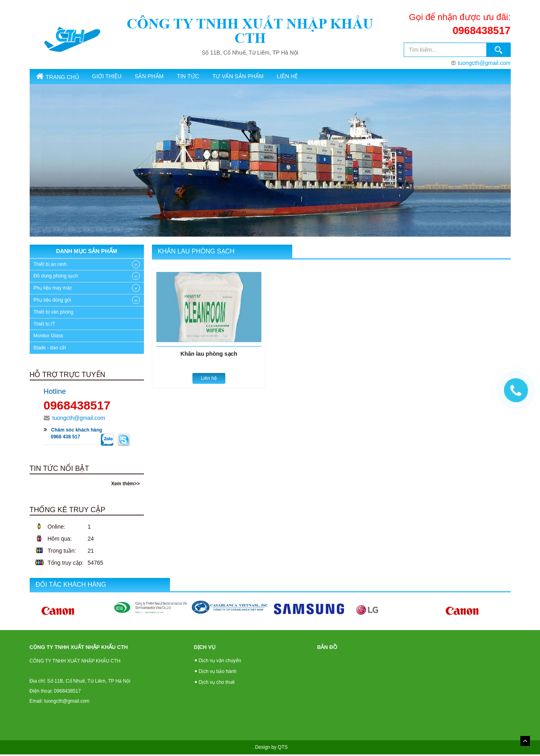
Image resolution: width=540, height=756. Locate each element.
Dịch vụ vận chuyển (220, 662)
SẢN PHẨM (169, 77)
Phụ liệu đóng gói (52, 302)
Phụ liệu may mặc (53, 290)
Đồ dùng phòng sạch (56, 278)
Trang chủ (62, 77)
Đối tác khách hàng (71, 586)
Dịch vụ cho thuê (217, 684)
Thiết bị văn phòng (54, 314)
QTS (283, 749)
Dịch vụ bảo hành (218, 673)
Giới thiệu (119, 77)
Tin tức (216, 77)
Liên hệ (330, 77)
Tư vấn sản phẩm (273, 77)
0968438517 (482, 30)
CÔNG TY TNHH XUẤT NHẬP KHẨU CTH (250, 31)
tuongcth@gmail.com (484, 63)
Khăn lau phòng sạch (196, 253)
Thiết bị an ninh (50, 266)
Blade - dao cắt (50, 350)
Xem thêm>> (125, 485)
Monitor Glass (49, 338)
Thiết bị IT (44, 326)
